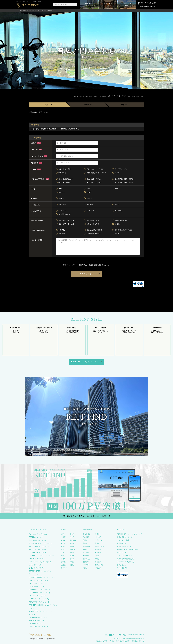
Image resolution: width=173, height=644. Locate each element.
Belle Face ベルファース (37, 621)
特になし (117, 204)
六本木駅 (86, 537)
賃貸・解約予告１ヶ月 (65, 220)
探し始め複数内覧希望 (93, 230)
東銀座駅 (86, 562)
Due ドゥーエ (34, 574)
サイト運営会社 (122, 568)
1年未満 (60, 198)
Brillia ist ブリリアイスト (38, 568)
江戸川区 (64, 568)
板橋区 (63, 562)
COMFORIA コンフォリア (38, 540)
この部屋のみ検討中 (92, 234)
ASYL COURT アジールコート (39, 602)
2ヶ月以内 (89, 211)
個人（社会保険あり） (65, 179)
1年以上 (88, 198)
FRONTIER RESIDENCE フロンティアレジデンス (43, 607)
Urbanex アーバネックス (38, 553)
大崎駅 (97, 559)
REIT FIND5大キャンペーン (86, 362)
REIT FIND (23, 10)
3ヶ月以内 (117, 211)
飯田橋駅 (98, 550)
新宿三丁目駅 (100, 547)
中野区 (63, 559)
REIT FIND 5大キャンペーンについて (129, 534)
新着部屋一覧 (122, 544)
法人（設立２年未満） (93, 182)
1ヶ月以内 (61, 211)
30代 (87, 189)
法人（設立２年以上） (93, 179)
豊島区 (72, 553)
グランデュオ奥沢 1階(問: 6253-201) (44, 129)
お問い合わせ (122, 565)
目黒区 (72, 544)
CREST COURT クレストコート (40, 593)
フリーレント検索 (123, 540)
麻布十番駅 (87, 534)
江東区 (72, 537)
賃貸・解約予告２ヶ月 (65, 224)
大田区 (63, 553)
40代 (115, 189)
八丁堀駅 (86, 565)
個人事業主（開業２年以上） (124, 179)
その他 (116, 173)
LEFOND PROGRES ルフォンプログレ (42, 556)
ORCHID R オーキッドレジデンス (40, 562)
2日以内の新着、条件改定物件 (127, 550)
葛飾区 (72, 565)
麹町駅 (97, 556)
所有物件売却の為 (120, 220)
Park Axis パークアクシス (38, 534)
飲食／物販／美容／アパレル (95, 173)
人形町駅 (86, 556)
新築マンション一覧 (124, 547)
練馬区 (72, 562)
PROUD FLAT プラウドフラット (40, 547)
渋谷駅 (97, 534)
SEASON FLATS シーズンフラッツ (41, 571)
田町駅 (85, 550)
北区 (62, 556)
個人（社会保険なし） (65, 182)
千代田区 (73, 540)
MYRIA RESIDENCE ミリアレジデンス (42, 577)
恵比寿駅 (98, 537)
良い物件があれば (63, 214)
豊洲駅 (97, 544)
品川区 (63, 544)
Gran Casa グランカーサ (38, 596)
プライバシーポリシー (71, 265)
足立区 (63, 565)
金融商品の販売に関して (125, 559)
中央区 (72, 534)
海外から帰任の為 (91, 224)
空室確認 (60, 234)
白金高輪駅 (87, 547)
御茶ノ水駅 (99, 565)
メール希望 (61, 204)
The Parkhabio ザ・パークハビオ (41, 544)
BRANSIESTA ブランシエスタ (39, 599)
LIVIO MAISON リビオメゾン (39, 618)
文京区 (63, 547)
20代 (59, 189)
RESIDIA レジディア (36, 537)
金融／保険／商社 (63, 169)
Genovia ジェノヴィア (37, 587)
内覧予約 (60, 230)
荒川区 (72, 556)
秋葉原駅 (98, 568)
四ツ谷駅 (98, 553)
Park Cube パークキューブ (38, 550)
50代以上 (60, 192)
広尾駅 (85, 544)
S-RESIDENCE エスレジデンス (39, 584)
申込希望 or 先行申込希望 (122, 230)
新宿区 (63, 540)
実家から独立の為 (91, 220)
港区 (62, 534)
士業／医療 (61, 173)
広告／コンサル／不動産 (94, 169)
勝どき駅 (86, 553)
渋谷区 (63, 537)
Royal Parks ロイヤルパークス (40, 590)
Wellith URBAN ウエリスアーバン (40, 611)
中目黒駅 (98, 562)
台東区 (72, 547)
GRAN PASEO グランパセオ (39, 581)
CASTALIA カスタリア (37, 559)
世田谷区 (73, 550)
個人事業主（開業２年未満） (124, 182)
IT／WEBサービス (120, 169)
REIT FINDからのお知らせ (126, 562)
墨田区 (63, 550)
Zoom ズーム (34, 615)
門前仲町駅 (99, 540)
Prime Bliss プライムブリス (39, 627)
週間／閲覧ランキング (125, 537)
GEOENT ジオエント (36, 624)
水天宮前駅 (87, 559)
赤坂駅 (85, 540)
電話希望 (88, 204)
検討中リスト (122, 553)
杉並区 (72, 559)
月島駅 (85, 568)
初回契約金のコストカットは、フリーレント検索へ (85, 516)
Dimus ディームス (35, 565)
